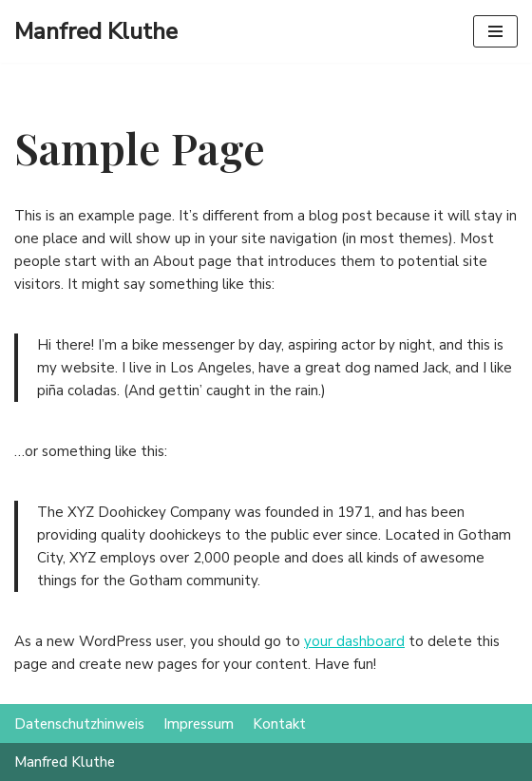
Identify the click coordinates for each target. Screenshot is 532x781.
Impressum (199, 724)
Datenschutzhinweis (79, 724)
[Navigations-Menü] (495, 31)
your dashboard (354, 641)
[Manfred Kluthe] (96, 31)
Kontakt (279, 724)
